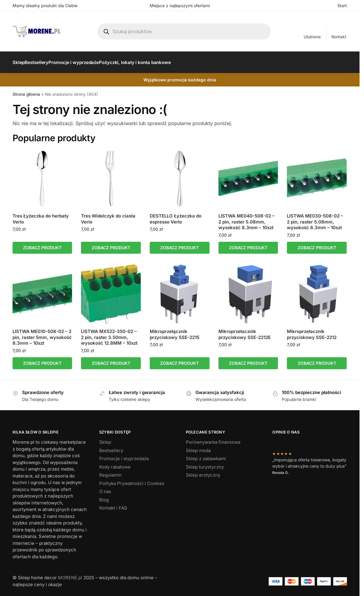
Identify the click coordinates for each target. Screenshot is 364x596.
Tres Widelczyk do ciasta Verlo (108, 216)
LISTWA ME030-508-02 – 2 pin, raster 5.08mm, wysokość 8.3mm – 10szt (315, 218)
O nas (105, 488)
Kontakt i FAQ (113, 505)
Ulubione (312, 37)
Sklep (105, 439)
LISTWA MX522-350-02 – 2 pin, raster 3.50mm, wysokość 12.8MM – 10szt (109, 334)
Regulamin (110, 472)
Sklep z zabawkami (206, 455)
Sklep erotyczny (203, 472)
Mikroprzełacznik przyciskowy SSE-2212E (245, 331)
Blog (104, 497)
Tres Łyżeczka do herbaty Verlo (41, 216)
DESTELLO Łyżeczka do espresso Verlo (176, 216)
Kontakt (339, 37)
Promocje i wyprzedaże (124, 455)
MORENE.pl (70, 574)
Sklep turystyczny (205, 464)
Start (342, 6)
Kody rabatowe (115, 464)
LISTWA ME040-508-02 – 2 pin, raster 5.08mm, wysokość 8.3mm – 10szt (247, 218)
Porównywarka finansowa (213, 439)
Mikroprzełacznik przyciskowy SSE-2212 (312, 331)
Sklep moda (198, 447)
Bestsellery (111, 447)
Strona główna (26, 91)
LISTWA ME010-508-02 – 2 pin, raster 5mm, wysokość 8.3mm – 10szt (42, 334)
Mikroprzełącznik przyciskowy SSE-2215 (175, 331)
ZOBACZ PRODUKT (42, 244)
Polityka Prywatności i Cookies (132, 480)
